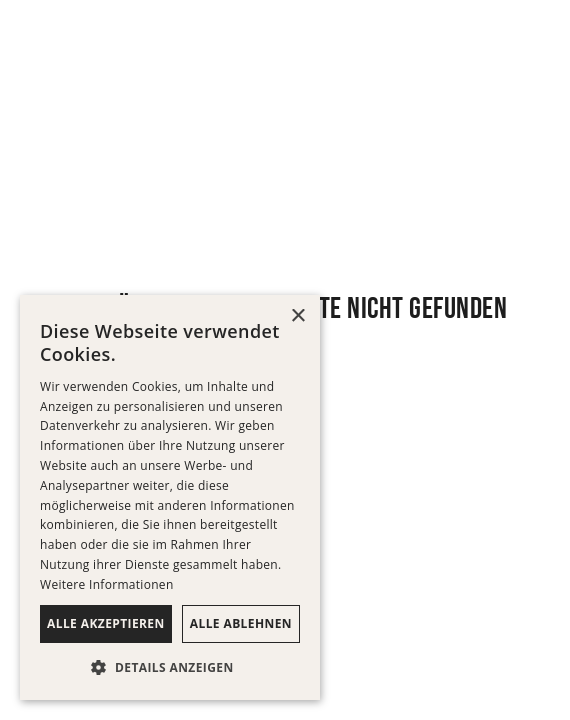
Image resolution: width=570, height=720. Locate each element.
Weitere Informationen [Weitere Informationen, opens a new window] (107, 584)
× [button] (297, 316)
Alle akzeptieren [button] (106, 623)
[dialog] (170, 497)
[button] (170, 668)
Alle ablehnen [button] (241, 623)
